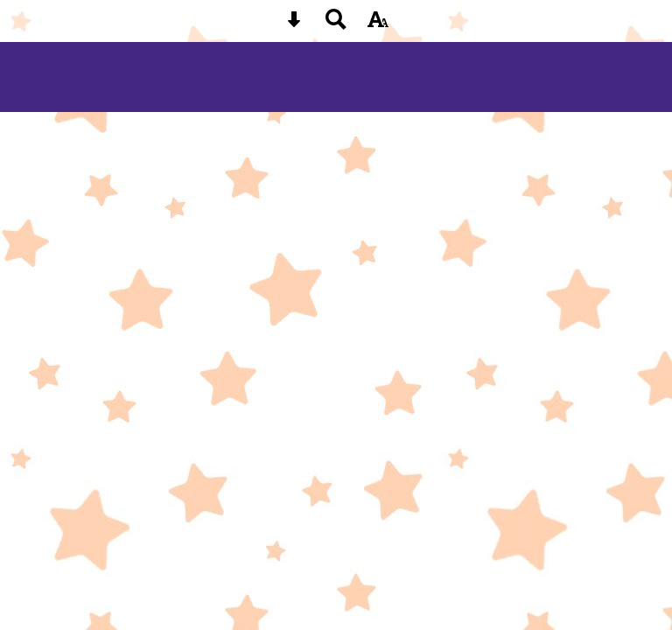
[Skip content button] (294, 25)
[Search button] (336, 25)
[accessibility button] (378, 25)
